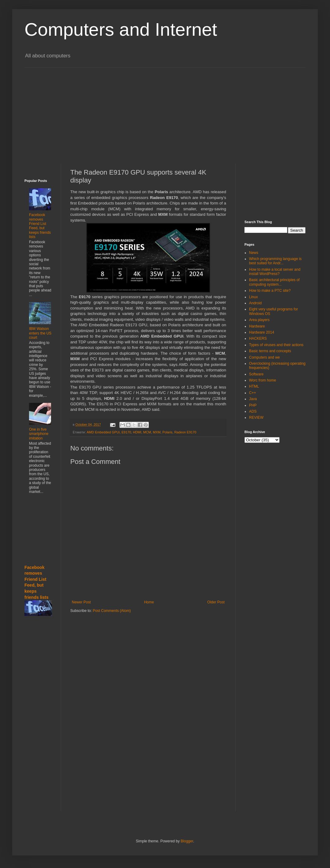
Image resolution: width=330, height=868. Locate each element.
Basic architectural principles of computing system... (274, 282)
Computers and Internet (121, 29)
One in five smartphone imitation (39, 434)
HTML (254, 386)
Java (253, 399)
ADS (253, 411)
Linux (253, 297)
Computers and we (264, 357)
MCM (147, 432)
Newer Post (81, 602)
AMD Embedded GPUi (103, 432)
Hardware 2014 (262, 332)
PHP (253, 405)
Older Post (216, 602)
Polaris (168, 432)
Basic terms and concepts (270, 351)
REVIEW (256, 418)
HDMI (137, 432)
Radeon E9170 (185, 432)
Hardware (257, 326)
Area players (259, 320)
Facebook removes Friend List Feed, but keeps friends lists (40, 226)
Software (256, 374)
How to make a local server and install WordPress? (275, 272)
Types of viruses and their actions (276, 345)
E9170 (126, 432)
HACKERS (258, 338)
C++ (253, 393)
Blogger (187, 841)
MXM (157, 432)
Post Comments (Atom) (112, 611)
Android (255, 303)
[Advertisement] (148, 110)
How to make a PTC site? (270, 291)
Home (149, 602)
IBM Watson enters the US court (40, 333)
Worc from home (262, 380)
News (254, 253)
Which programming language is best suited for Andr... (275, 261)
